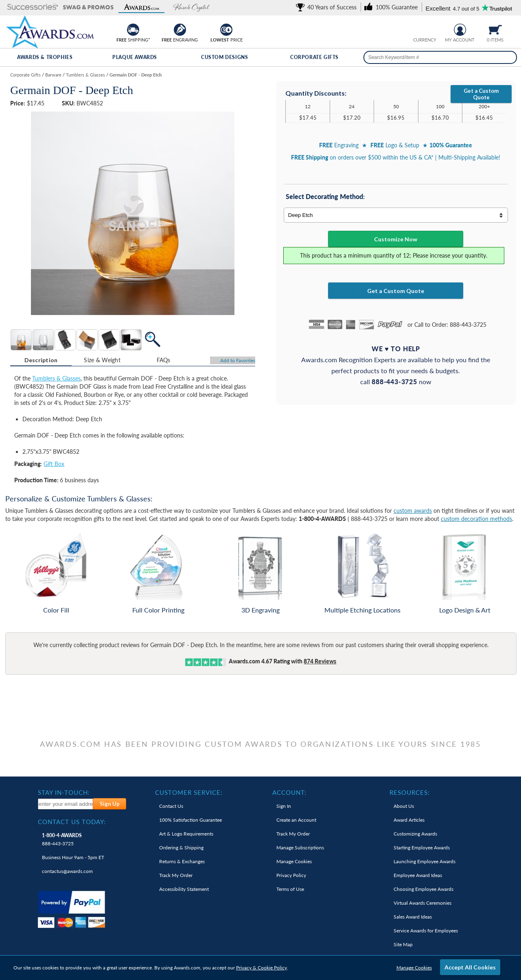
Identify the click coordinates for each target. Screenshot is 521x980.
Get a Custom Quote (481, 94)
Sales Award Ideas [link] (413, 917)
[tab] (41, 360)
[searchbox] (440, 57)
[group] (425, 29)
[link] (328, 7)
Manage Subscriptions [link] (300, 848)
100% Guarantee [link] (190, 820)
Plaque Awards (135, 57)
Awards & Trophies (45, 57)
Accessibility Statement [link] (184, 889)
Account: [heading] (289, 792)
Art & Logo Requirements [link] (186, 834)
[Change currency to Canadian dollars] (431, 29)
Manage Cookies (414, 968)
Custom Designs (224, 57)
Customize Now (396, 239)
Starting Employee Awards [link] (422, 848)
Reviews (320, 661)
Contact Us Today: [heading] (72, 822)
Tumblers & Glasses (56, 378)
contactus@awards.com (67, 871)
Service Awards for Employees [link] (426, 931)
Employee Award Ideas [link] (418, 875)
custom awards (413, 511)
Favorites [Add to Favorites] (238, 360)
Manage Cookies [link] (294, 861)
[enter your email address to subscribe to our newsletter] (66, 804)
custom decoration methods (476, 519)
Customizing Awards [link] (415, 834)
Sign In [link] (284, 806)
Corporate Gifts (314, 57)
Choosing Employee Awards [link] (424, 889)
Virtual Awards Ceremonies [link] (422, 903)
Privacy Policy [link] (291, 875)
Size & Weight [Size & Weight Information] (102, 360)
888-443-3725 (62, 839)
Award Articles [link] (409, 820)
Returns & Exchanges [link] (182, 861)
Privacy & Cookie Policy (262, 968)
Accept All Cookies (470, 967)
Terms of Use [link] (290, 889)
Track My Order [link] (176, 875)
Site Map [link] (403, 944)
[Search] (508, 57)
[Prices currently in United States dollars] (418, 29)
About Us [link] (404, 806)
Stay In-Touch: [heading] (64, 792)
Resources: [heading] (410, 792)
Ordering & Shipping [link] (181, 848)
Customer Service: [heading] (189, 792)
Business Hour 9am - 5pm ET (73, 857)
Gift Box (54, 464)
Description (41, 360)
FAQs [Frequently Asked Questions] (164, 360)
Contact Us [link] (171, 806)
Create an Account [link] (296, 820)
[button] (33, 8)
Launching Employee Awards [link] (425, 861)
